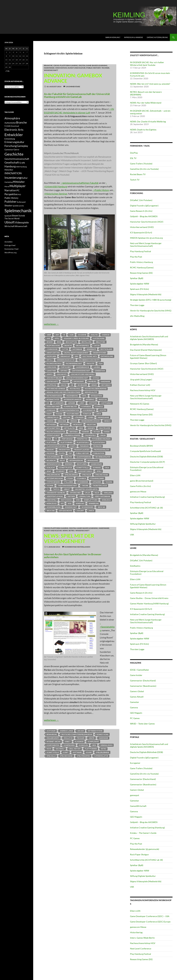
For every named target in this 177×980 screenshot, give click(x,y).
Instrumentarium (54, 396)
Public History (94, 68)
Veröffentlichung (55, 496)
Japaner (71, 403)
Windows (80, 503)
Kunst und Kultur (77, 68)
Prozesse (51, 453)
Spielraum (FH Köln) (139, 289)
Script (66, 752)
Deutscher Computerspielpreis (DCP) (147, 462)
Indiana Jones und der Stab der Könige (63, 392)
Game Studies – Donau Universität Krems (149, 598)
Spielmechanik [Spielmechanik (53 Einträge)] (18, 210)
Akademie (82, 335)
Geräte (50, 374)
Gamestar (135, 702)
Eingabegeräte (53, 738)
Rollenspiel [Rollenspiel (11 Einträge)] (21, 202)
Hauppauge (52, 385)
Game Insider (136, 675)
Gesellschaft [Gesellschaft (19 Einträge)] (12, 162)
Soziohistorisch (85, 471)
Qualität (68, 457)
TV (48, 489)
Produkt (51, 450)
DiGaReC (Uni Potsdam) (141, 200)
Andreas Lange (66, 731)
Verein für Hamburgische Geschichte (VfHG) (151, 311)
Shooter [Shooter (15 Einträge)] (8, 205)
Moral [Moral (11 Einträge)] (7, 186)
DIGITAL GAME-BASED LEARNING (93, 65)
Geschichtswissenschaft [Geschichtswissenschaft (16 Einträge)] (17, 159)
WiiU (70, 503)
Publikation (99, 453)
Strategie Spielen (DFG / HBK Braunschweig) (151, 300)
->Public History (101, 190)
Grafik (92, 738)
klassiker (79, 742)
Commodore (52, 349)
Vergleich (108, 493)
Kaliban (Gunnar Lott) (140, 385)
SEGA (107, 468)
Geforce (64, 371)
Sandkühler (96, 464)
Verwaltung (85, 496)
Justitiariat (106, 403)
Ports (73, 446)
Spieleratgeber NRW (140, 284)
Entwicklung (107, 356)
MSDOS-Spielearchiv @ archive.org (146, 238)
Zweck (91, 511)
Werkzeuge (52, 503)
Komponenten (53, 745)
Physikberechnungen (101, 439)
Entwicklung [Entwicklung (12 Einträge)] (10, 139)
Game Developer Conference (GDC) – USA (150, 916)
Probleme (97, 446)
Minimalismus (107, 745)
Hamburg (92, 381)
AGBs (72, 335)
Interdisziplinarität (73, 399)
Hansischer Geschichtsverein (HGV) (147, 222)
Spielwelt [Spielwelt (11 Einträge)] (8, 216)
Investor (103, 399)
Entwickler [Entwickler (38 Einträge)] (14, 135)
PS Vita (62, 453)
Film (101, 363)
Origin (103, 435)
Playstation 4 (99, 442)
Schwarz (97, 468)
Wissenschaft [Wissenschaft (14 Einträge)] (21, 226)
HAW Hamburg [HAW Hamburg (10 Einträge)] (21, 167)
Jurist (82, 403)
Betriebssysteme (95, 731)
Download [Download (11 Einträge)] (15, 126)
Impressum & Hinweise (133, 37)
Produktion (64, 450)
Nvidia (107, 432)
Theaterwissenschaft (67, 486)
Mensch (107, 421)
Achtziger (51, 731)
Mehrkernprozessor (90, 421)
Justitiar (93, 403)
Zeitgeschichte (66, 511)
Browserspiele (83, 346)
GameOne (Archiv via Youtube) (144, 169)
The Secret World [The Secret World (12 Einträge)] (12, 219)
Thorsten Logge (100, 486)
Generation (100, 371)
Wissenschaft (51, 70)
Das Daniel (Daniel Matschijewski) (146, 350)
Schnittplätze (66, 468)
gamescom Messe (138, 491)
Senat (49, 471)
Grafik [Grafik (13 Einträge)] (22, 163)
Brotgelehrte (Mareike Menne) (144, 344)
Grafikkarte (52, 381)
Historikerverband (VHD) (142, 227)
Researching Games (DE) (141, 273)
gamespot (135, 795)
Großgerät (79, 381)
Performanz (67, 439)
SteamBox (81, 478)
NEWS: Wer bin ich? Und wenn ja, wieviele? (150, 84)
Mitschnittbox (53, 428)
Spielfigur (87, 475)
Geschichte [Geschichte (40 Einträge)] (14, 154)
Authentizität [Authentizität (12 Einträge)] (10, 123)
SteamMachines (97, 478)
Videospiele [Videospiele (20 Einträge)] (22, 222)
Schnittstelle (82, 468)
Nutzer (97, 432)
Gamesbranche (83, 367)
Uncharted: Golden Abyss (86, 489)
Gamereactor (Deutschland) (143, 681)
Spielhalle (51, 756)
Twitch (56, 489)
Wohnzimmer (87, 507)
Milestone (91, 424)
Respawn (69, 464)
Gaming (97, 367)
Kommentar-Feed (11, 249)
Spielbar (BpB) (137, 278)
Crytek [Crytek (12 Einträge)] (7, 126)
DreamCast (65, 356)
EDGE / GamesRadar (140, 670)
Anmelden (9, 242)
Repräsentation (54, 464)
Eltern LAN (135, 475)
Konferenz (86, 407)
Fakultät (91, 363)
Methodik (64, 424)
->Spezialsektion (107, 627)
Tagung (109, 482)
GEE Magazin (136, 713)
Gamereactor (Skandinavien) (143, 686)
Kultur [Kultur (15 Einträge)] (25, 178)
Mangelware (103, 417)
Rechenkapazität (103, 457)
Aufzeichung (99, 338)
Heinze (94, 385)
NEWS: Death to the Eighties (143, 130)
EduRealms (135, 566)
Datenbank (77, 349)
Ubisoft (67, 489)
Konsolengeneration (69, 410)
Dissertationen (100, 353)
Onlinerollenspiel (72, 435)
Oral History (75, 749)
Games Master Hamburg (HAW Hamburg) (149, 604)
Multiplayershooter (56, 432)
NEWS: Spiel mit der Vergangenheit (69, 538)
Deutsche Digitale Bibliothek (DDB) (147, 457)
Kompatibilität (70, 407)
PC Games (135, 718)
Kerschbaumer (53, 407)
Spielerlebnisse (71, 475)
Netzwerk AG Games (140, 404)
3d (64, 335)
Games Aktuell (137, 697)
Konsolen (51, 410)
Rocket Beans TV (138, 174)
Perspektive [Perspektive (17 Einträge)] (11, 194)
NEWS (65, 531)
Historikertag (136, 932)
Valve (97, 493)
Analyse (94, 335)
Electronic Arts (90, 356)
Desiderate (91, 349)
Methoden (51, 424)
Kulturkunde (73, 414)
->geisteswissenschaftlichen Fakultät (80, 183)
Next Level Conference (141, 949)
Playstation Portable (56, 446)
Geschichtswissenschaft (77, 378)
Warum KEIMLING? (113, 37)
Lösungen (79, 417)
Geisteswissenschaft (81, 371)
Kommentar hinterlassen (77, 547)
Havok (64, 385)
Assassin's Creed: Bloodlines (76, 338)
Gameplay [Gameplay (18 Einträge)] (22, 146)
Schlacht (51, 468)
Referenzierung (76, 460)
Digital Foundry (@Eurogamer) (144, 206)
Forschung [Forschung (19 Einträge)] (11, 146)
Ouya (49, 439)
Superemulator (101, 756)
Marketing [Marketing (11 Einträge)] (9, 182)
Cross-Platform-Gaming (66, 65)
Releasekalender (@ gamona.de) (145, 849)
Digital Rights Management (76, 353)
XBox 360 (101, 507)
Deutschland (106, 349)
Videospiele (52, 500)
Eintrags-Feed (10, 245)
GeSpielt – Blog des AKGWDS (144, 216)
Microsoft (78, 424)
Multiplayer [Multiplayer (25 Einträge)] (18, 186)
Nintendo (74, 432)
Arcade (81, 731)
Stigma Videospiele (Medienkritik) (146, 294)
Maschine (62, 421)
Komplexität (93, 742)
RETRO (72, 531)
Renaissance (93, 460)
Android (106, 335)
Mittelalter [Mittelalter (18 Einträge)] (19, 182)
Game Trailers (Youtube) (141, 164)
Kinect (68, 742)
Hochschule (75, 389)
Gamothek (51, 371)
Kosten (103, 410)
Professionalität (102, 450)
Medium (74, 421)
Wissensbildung (54, 507)
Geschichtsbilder (54, 378)
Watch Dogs (66, 500)
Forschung (52, 367)
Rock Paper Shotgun (139, 854)
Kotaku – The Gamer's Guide (143, 833)
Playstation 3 (83, 442)
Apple (57, 338)
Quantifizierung (84, 457)
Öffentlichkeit (53, 435)
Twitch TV (135, 180)
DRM (76, 356)
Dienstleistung (53, 353)
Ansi (48, 338)
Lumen (91, 417)
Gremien (66, 381)
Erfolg (50, 360)
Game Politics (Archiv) (140, 486)
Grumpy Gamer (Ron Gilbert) (143, 363)
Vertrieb (71, 496)
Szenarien (97, 482)
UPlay (88, 493)
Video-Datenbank (102, 496)
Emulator (68, 738)
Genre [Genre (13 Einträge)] (16, 150)
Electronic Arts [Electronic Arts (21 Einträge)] (14, 130)
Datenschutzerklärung (157, 37)
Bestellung (87, 342)
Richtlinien (82, 464)
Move (49, 749)
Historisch (106, 385)
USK (132, 535)
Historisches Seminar (56, 389)
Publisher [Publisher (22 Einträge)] (11, 202)
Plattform (51, 442)
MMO (81, 428)
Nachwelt (60, 749)
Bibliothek (101, 342)
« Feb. (8, 71)
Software (77, 752)
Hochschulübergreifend (96, 389)
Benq (59, 342)
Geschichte (62, 374)
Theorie (85, 486)
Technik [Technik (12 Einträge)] (22, 216)
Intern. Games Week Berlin (142, 938)
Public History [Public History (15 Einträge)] (11, 198)
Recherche (51, 460)
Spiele (99, 471)
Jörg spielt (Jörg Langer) (141, 379)
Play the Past (136, 257)
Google (96, 378)
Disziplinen (51, 356)
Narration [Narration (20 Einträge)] (10, 190)
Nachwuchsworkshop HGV (143, 390)
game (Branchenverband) (142, 481)
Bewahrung (52, 734)
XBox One (51, 511)
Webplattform (91, 500)
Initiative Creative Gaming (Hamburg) (147, 497)
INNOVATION (61, 68)
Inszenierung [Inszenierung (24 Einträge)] (13, 178)
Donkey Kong (102, 734)
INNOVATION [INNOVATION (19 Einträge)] (13, 173)
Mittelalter (69, 428)
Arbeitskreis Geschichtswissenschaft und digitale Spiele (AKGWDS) (149, 338)
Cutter (65, 349)
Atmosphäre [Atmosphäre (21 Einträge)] (12, 118)
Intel (84, 396)
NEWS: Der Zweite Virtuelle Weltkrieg (148, 122)
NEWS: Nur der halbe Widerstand (146, 103)
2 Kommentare (73, 87)
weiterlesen (51, 324)
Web (78, 500)
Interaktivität (53, 399)
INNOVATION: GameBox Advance (73, 78)
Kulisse (59, 414)
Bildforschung (53, 346)
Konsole (99, 407)
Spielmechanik (102, 475)
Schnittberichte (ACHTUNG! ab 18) (146, 508)
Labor (98, 414)
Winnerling (94, 503)
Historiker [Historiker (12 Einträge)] (9, 170)
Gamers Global (137, 691)
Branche (48, 65)
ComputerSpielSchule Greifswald (145, 451)
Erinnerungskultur (66, 360)
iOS (48, 403)
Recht (63, 460)
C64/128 (96, 346)
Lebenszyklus (53, 417)
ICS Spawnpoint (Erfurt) (141, 232)
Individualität (91, 392)
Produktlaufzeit (82, 450)
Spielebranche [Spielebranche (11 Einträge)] (18, 206)
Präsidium (84, 446)
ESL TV (133, 158)
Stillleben (69, 482)
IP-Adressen (59, 403)
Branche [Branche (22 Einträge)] (21, 122)
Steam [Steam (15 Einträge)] (15, 216)
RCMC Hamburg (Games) (142, 267)
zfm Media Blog (137, 316)
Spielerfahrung (53, 475)
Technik (105, 68)
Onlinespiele (90, 435)
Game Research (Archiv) (141, 211)
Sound (89, 752)
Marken (50, 421)
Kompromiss (69, 745)
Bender (50, 342)
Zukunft (80, 511)
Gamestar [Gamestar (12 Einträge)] (9, 150)
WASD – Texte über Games (142, 724)
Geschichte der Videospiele (83, 374)
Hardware (49, 68)
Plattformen (67, 442)
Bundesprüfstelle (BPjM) (141, 446)
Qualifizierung (53, 457)
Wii (62, 503)
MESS (94, 745)
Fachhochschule (54, 363)
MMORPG (91, 428)
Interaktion (96, 396)
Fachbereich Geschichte (89, 360)
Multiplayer (105, 428)
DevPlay (134, 153)
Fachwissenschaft (74, 363)
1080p (49, 335)
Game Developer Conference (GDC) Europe (150, 922)
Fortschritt (66, 367)
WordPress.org (10, 253)
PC (56, 439)
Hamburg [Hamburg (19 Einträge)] (10, 166)
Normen (86, 432)
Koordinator (89, 410)
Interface (90, 399)
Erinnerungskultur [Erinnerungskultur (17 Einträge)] (14, 142)
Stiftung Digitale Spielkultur (143, 524)
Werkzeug (106, 500)
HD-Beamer (82, 385)
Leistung (67, 417)
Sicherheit (60, 471)
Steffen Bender (53, 482)
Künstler (87, 414)
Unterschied (75, 493)
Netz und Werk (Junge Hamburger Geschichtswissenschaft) (146, 245)
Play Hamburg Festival (141, 251)
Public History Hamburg (141, 262)
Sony (71, 471)
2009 (57, 335)
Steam (70, 478)
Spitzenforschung (55, 478)
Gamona (134, 707)
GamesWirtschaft (138, 806)
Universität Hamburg (56, 493)
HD (72, 385)
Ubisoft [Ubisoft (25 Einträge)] (10, 222)
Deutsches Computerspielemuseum (77, 734)
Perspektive (82, 439)
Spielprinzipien (83, 756)
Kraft (49, 414)
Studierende (83, 482)
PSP (70, 453)
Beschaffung (71, 342)
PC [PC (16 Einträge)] (18, 190)
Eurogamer (135, 763)
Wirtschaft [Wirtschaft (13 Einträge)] (9, 226)
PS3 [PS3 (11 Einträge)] (19, 194)
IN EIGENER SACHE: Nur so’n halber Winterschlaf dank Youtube (147, 64)
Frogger (81, 738)
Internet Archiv (54, 742)
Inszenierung (72, 396)
